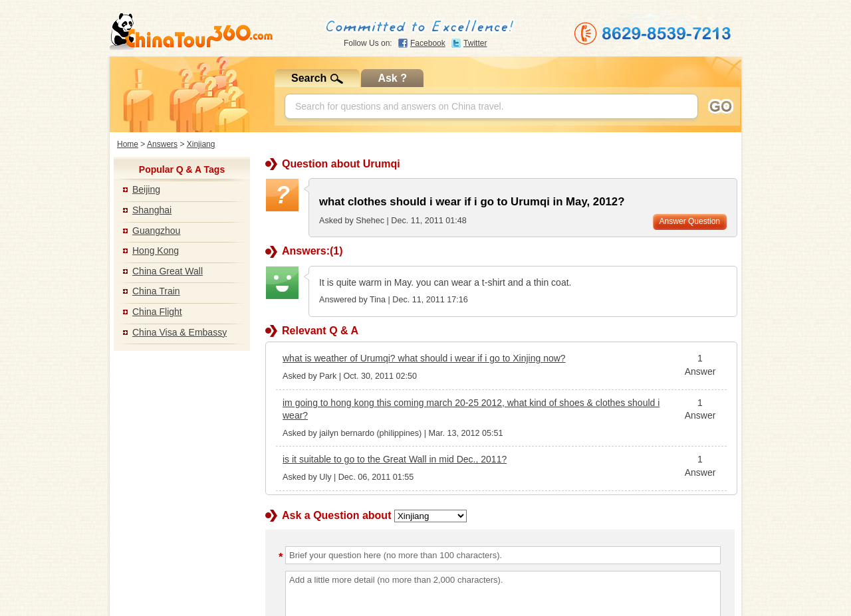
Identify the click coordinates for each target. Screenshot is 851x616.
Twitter (475, 43)
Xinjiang (201, 144)
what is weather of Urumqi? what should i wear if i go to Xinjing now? (424, 358)
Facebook (428, 43)
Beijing (146, 189)
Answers (162, 144)
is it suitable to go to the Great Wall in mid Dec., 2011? (395, 459)
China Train (156, 291)
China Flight (157, 312)
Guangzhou (156, 231)
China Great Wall (168, 271)
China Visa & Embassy (180, 332)
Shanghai (152, 210)
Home (128, 144)
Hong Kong (156, 251)
